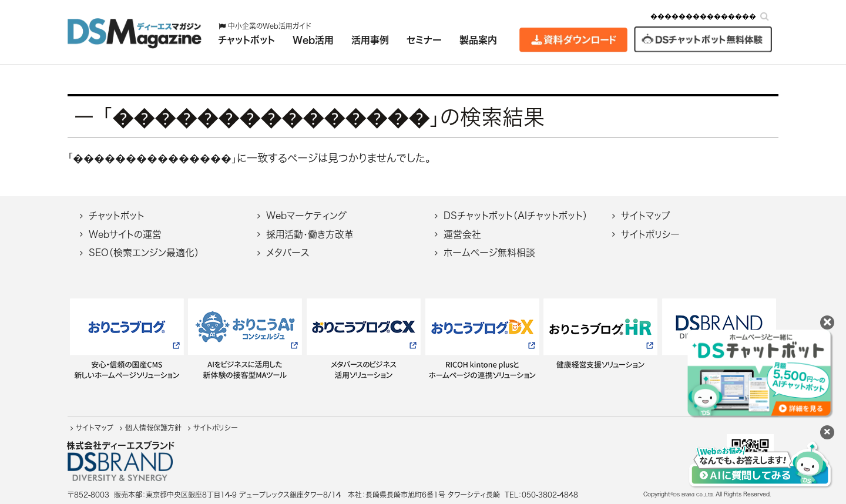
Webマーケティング (306, 216)
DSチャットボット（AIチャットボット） (516, 216)
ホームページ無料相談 (489, 253)
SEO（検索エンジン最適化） (144, 253)
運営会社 (462, 234)
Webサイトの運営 (125, 234)
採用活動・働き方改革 (310, 234)
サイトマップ (645, 216)
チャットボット (117, 216)
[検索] (765, 16)
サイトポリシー (650, 234)
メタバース (288, 253)
